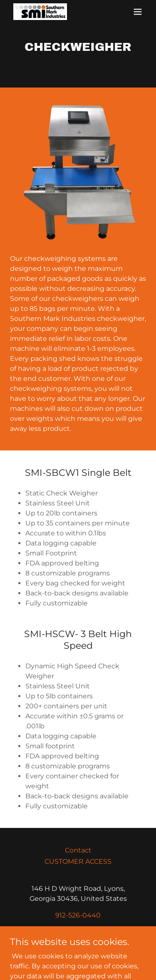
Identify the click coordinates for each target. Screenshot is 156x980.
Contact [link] (78, 850)
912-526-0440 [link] (78, 915)
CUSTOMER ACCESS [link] (78, 861)
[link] (40, 12)
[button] (138, 12)
